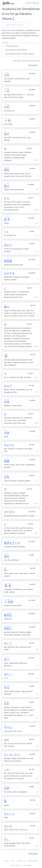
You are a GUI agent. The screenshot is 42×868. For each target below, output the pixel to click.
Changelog (27, 865)
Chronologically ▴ (12, 46)
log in (9, 30)
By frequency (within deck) (16, 50)
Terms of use (16, 865)
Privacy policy (33, 861)
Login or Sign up (32, 3)
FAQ (13, 861)
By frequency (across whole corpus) (20, 54)
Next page (33, 65)
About (6, 861)
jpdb (6, 3)
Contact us (21, 861)
